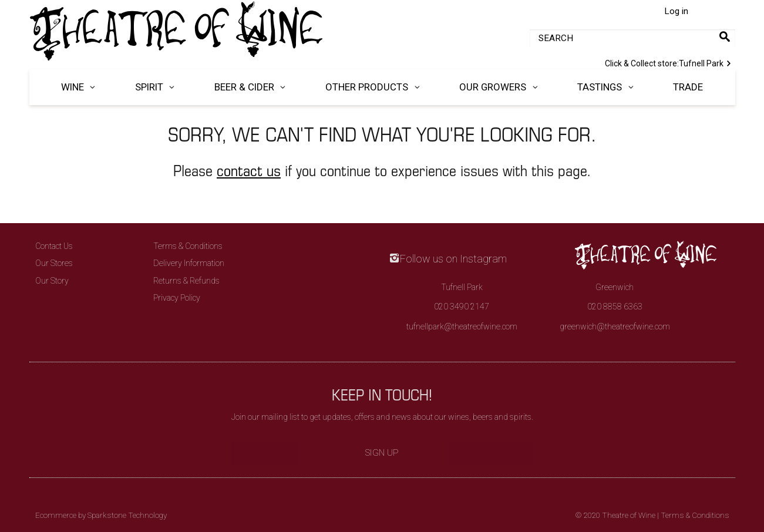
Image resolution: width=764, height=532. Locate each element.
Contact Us (54, 246)
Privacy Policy (177, 298)
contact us (249, 170)
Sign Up (382, 453)
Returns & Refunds (186, 281)
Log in (676, 11)
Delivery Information (189, 263)
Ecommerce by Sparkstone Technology (101, 515)
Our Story (52, 281)
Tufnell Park (670, 62)
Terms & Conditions (188, 246)
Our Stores (54, 263)
